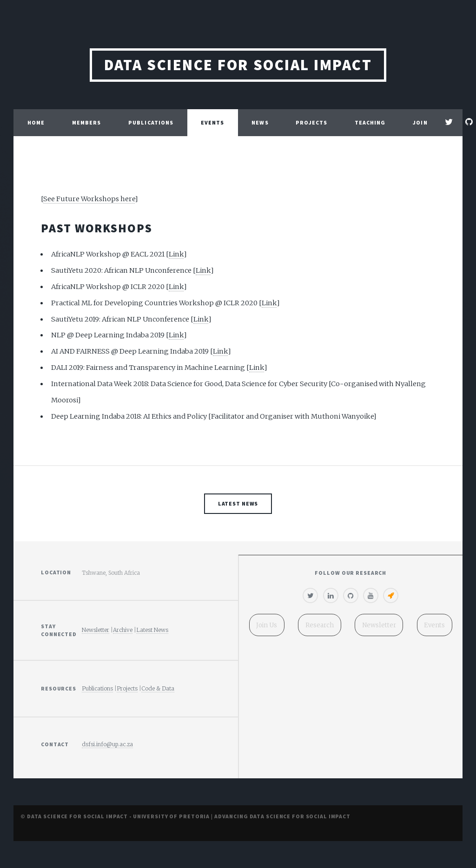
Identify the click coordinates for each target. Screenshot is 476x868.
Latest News (238, 503)
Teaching (370, 122)
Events (213, 122)
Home (36, 122)
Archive (123, 630)
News (260, 122)
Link (176, 254)
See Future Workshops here (89, 199)
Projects (311, 122)
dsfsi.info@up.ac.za (107, 744)
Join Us (420, 136)
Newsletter (96, 630)
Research (320, 625)
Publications (151, 122)
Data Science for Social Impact (238, 65)
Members (87, 122)
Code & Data (158, 688)
